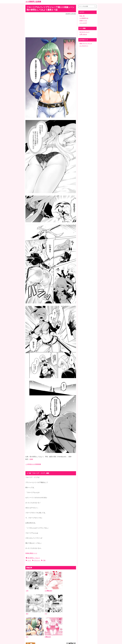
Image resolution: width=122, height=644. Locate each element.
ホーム (61, 632)
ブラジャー (36, 560)
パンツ (28, 560)
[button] (95, 6)
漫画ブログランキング (86, 43)
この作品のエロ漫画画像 (33, 464)
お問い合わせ (83, 34)
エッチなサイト (84, 46)
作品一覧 (82, 16)
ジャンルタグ (83, 23)
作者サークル (83, 21)
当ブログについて (84, 32)
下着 (43, 560)
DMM (31, 459)
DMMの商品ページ (31, 553)
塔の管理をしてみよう (33, 558)
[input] (87, 6)
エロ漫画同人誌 (84, 18)
